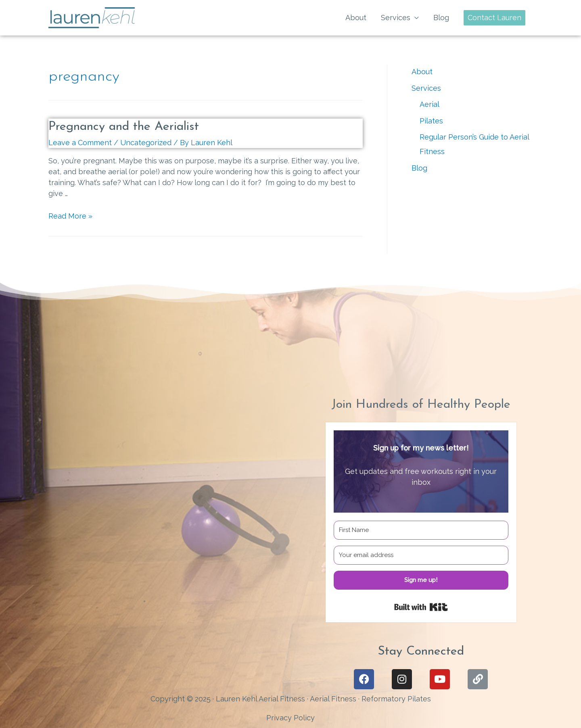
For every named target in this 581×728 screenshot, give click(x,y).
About (356, 18)
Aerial (429, 104)
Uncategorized (146, 143)
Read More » (70, 216)
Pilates (431, 121)
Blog (441, 18)
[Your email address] (421, 555)
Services (396, 18)
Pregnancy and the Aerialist (124, 127)
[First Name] (421, 530)
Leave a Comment (80, 143)
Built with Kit (421, 607)
